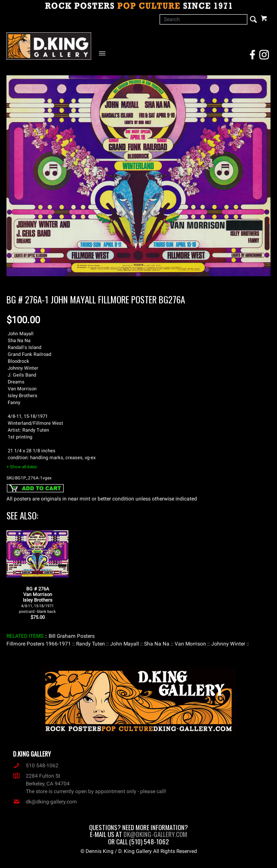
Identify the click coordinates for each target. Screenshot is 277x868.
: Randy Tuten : (91, 644)
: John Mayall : (125, 644)
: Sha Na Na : (157, 644)
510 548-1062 (36, 766)
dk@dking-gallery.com (45, 802)
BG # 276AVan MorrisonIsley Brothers (37, 600)
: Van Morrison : (190, 644)
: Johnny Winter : (228, 644)
